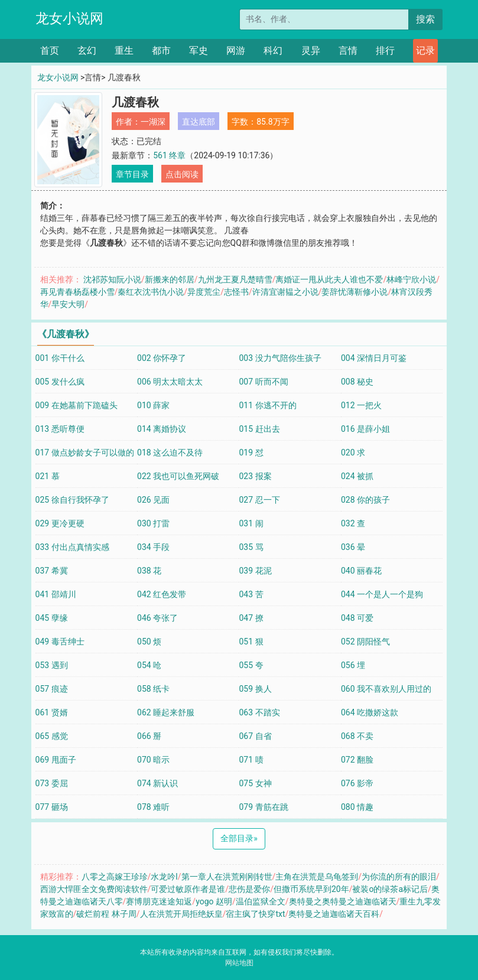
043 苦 (251, 594)
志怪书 (236, 292)
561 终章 (169, 155)
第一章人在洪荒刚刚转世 (227, 877)
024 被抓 (357, 476)
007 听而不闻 (263, 382)
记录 (425, 51)
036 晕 (353, 547)
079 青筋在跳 (263, 807)
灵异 (311, 51)
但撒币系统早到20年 (311, 889)
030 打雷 (153, 523)
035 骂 (251, 547)
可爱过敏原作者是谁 (188, 889)
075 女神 (255, 783)
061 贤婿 (52, 712)
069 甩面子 (56, 760)
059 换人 (255, 689)
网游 (236, 51)
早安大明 (68, 304)
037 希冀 (52, 571)
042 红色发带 (162, 594)
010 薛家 (153, 405)
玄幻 (87, 51)
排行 (385, 51)
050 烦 (149, 642)
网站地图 (239, 963)
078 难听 (153, 807)
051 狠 (251, 642)
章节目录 (132, 174)
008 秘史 (357, 382)
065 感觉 (52, 736)
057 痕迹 (52, 689)
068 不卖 (357, 736)
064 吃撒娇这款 (370, 712)
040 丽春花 (361, 571)
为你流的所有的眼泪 (399, 877)
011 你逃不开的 (267, 405)
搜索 (425, 19)
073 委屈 (52, 783)
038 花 (149, 571)
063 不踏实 (259, 712)
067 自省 (255, 736)
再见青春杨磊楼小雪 (77, 292)
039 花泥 (255, 571)
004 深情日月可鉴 (374, 358)
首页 (50, 51)
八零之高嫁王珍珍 (115, 877)
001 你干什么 (60, 358)
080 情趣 (357, 807)
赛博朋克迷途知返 (159, 901)
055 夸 (251, 665)
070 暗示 (153, 760)
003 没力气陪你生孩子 (280, 358)
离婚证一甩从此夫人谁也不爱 (329, 279)
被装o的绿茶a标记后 (390, 889)
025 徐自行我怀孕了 (72, 500)
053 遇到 (52, 665)
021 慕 (48, 476)
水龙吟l (164, 877)
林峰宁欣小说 (411, 279)
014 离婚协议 (162, 429)
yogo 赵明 (214, 901)
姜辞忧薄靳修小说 (355, 292)
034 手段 (153, 547)
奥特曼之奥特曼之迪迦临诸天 (343, 901)
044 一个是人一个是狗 (382, 594)
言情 (348, 51)
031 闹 (251, 523)
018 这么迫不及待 (170, 452)
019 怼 (251, 452)
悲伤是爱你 (249, 889)
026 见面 (153, 500)
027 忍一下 (259, 500)
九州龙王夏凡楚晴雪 (235, 279)
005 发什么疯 (60, 382)
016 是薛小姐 (365, 429)
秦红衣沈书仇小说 (151, 292)
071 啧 (251, 760)
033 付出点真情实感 (72, 547)
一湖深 (153, 122)
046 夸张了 (157, 618)
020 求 (353, 452)
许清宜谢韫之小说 (285, 292)
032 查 (353, 523)
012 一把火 (361, 405)
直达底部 (199, 122)
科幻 (273, 51)
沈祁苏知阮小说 (112, 279)
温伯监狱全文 (261, 901)
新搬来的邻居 (170, 279)
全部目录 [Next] (239, 838)
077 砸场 (52, 807)
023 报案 (255, 476)
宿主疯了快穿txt (255, 914)
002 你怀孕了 (162, 358)
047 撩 (251, 618)
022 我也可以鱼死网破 (178, 476)
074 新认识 (157, 783)
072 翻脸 (357, 760)
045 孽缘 (52, 618)
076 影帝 (357, 783)
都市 (161, 51)
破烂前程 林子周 (106, 914)
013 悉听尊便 (60, 429)
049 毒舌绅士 (60, 642)
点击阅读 (182, 174)
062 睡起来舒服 (166, 712)
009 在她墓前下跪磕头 (77, 405)
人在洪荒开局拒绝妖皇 (181, 914)
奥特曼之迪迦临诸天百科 (334, 914)
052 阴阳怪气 (365, 642)
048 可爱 (357, 618)
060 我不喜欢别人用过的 (386, 689)
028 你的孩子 (365, 500)
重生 (124, 51)
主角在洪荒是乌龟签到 (317, 877)
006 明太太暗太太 (170, 382)
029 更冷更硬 (60, 523)
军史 (199, 51)
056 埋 (353, 665)
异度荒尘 (204, 292)
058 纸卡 (153, 689)
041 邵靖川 (56, 594)
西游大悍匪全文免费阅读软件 (94, 889)
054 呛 (149, 665)
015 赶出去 (259, 429)
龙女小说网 (69, 19)
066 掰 (149, 736)
